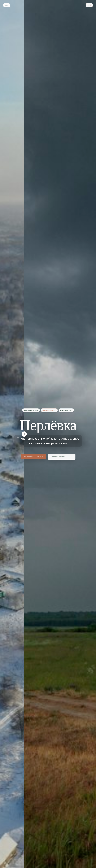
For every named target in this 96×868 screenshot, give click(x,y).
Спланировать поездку (33, 457)
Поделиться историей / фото (62, 457)
